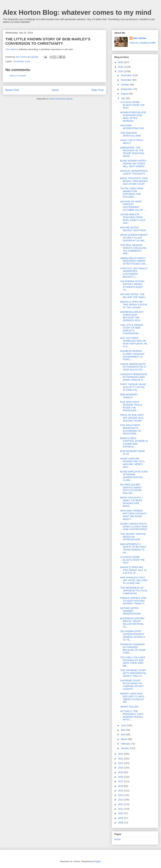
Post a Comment (18, 76)
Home (55, 90)
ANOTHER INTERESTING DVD (132, 127)
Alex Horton (140, 38)
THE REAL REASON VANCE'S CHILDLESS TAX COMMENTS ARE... (133, 249)
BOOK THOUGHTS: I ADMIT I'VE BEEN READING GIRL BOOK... (131, 502)
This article (11, 49)
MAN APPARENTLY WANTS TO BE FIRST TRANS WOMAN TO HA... (133, 548)
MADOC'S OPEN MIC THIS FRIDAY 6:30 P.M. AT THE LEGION (134, 305)
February (126, 744)
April (123, 734)
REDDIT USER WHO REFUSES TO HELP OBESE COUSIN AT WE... (132, 698)
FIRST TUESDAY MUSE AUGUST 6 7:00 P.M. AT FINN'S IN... (133, 387)
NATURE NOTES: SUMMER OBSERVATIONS (131, 611)
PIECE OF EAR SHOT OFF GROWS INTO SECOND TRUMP (132, 418)
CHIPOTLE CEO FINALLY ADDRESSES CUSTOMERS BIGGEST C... (134, 273)
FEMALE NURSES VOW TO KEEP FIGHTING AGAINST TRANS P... (133, 601)
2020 (121, 768)
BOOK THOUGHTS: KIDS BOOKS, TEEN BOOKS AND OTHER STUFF (134, 181)
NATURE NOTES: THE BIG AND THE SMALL (133, 296)
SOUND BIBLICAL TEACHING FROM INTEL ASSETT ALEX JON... (133, 219)
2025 (121, 67)
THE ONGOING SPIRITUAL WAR (131, 134)
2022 (121, 759)
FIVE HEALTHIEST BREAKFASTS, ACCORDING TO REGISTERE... (131, 429)
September (127, 89)
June (124, 725)
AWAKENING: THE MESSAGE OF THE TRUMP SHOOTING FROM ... (132, 152)
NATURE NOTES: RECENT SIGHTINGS (133, 229)
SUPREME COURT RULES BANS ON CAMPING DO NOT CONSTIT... (132, 685)
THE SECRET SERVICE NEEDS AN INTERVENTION (133, 537)
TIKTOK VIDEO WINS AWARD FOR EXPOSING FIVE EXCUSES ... (132, 193)
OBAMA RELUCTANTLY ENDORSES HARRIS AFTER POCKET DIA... (134, 261)
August (125, 94)
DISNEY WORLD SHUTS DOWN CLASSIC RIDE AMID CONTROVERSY (134, 527)
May (123, 730)
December (126, 75)
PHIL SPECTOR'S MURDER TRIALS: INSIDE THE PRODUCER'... (131, 406)
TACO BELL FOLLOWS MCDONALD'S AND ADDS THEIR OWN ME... (133, 662)
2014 (121, 795)
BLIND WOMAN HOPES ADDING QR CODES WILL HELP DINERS (133, 164)
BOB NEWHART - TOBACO (130, 396)
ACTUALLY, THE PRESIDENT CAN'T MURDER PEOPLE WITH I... (132, 715)
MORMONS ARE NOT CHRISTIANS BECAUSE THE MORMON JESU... (132, 316)
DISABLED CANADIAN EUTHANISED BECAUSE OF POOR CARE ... (133, 649)
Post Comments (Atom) (61, 99)
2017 (121, 781)
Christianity (18, 61)
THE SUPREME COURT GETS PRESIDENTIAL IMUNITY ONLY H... (133, 673)
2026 (121, 62)
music (28, 61)
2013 (121, 800)
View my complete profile (143, 43)
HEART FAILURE (129, 707)
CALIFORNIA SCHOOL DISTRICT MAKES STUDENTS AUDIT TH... (132, 285)
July (123, 98)
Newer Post (12, 90)
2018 (121, 777)
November (126, 80)
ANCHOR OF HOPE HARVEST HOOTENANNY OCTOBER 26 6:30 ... (133, 206)
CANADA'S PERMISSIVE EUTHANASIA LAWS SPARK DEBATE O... (134, 377)
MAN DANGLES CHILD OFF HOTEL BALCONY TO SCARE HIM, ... (134, 580)
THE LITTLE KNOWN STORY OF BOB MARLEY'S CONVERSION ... (132, 329)
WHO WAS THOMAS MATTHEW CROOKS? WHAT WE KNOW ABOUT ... (133, 515)
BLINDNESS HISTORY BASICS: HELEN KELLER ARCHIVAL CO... (132, 623)
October (125, 85)
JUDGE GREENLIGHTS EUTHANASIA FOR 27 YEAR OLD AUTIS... (133, 367)
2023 (121, 754)
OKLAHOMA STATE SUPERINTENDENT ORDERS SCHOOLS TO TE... (133, 635)
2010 (121, 813)
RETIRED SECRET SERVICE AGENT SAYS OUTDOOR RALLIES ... (131, 489)
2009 (121, 818)
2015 (121, 791)
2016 (121, 786)
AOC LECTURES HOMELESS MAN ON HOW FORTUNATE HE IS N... (134, 342)
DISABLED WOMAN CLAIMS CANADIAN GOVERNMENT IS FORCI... (132, 355)
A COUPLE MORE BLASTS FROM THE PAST (132, 105)
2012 (121, 804)
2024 (121, 71)
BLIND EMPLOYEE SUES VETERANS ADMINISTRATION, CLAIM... (134, 476)
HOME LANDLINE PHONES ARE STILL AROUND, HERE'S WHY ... (133, 463)
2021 (121, 763)
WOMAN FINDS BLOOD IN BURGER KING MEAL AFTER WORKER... (133, 117)
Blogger (97, 861)
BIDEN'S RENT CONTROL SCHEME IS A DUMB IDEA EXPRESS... (134, 442)
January (125, 748)
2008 (121, 823)
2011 (121, 809)
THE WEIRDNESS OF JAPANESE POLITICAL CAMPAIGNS (134, 591)
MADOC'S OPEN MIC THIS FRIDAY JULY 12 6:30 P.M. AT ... (133, 570)
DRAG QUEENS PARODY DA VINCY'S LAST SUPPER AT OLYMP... (134, 238)
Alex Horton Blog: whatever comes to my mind (77, 12)
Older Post (97, 90)
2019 (121, 772)
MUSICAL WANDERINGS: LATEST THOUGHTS (134, 172)
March (124, 739)
